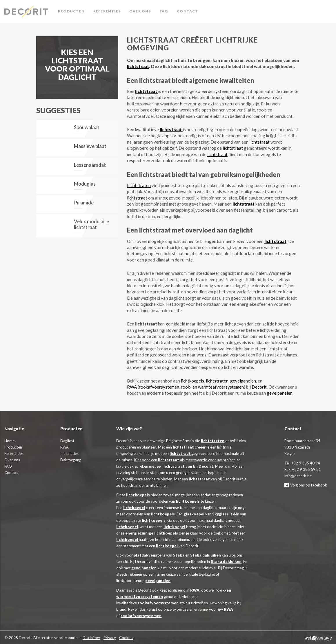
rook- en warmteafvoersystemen (212, 387)
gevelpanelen (243, 381)
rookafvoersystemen (159, 387)
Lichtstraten (139, 185)
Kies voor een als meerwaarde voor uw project (185, 460)
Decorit (28, 12)
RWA (132, 387)
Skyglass (220, 514)
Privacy (110, 638)
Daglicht (67, 441)
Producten (71, 11)
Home (9, 441)
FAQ (164, 11)
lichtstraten (217, 381)
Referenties (107, 11)
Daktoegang (71, 460)
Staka (179, 555)
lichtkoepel (134, 508)
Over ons (140, 11)
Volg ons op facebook (306, 485)
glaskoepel (194, 514)
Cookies (126, 638)
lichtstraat (138, 66)
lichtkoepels (192, 381)
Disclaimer (91, 638)
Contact (187, 11)
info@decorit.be (298, 476)
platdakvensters (149, 555)
